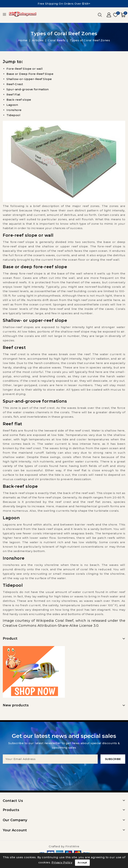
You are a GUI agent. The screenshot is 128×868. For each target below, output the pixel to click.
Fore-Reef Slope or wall (25, 69)
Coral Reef (64, 621)
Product (10, 639)
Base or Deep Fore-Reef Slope (30, 74)
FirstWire (72, 846)
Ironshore (14, 110)
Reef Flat (13, 94)
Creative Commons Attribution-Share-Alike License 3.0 (51, 626)
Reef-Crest (15, 84)
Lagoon (12, 105)
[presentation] (64, 771)
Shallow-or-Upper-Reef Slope (29, 79)
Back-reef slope (19, 100)
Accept (82, 863)
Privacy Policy (62, 862)
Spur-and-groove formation (28, 89)
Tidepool (13, 115)
